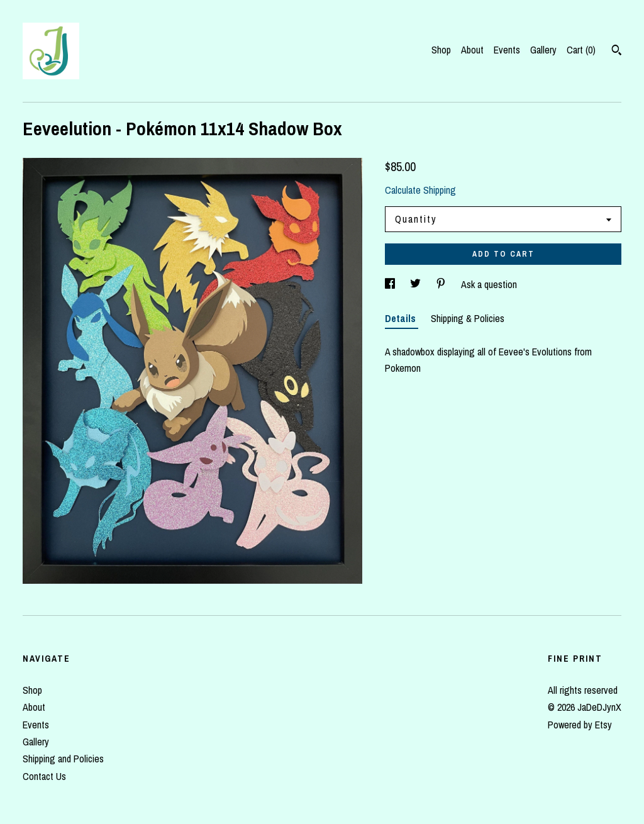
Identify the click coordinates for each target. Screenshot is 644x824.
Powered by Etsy (580, 725)
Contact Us (44, 776)
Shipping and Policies (63, 759)
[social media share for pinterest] (442, 284)
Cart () (581, 50)
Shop (441, 50)
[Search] (617, 52)
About (472, 50)
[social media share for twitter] (417, 284)
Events (507, 50)
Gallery (543, 50)
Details (402, 318)
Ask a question (489, 284)
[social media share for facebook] (391, 284)
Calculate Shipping (420, 190)
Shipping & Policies (468, 318)
